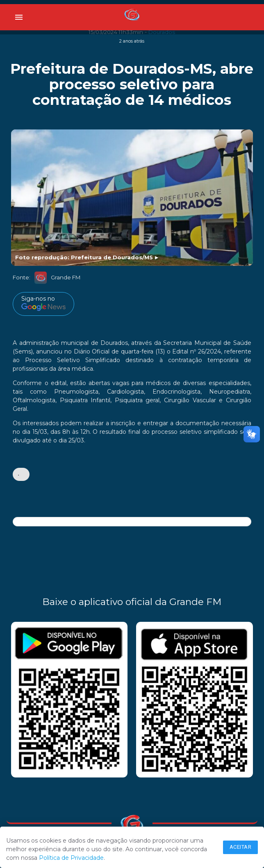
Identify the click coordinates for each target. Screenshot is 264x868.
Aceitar (241, 847)
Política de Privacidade (71, 858)
